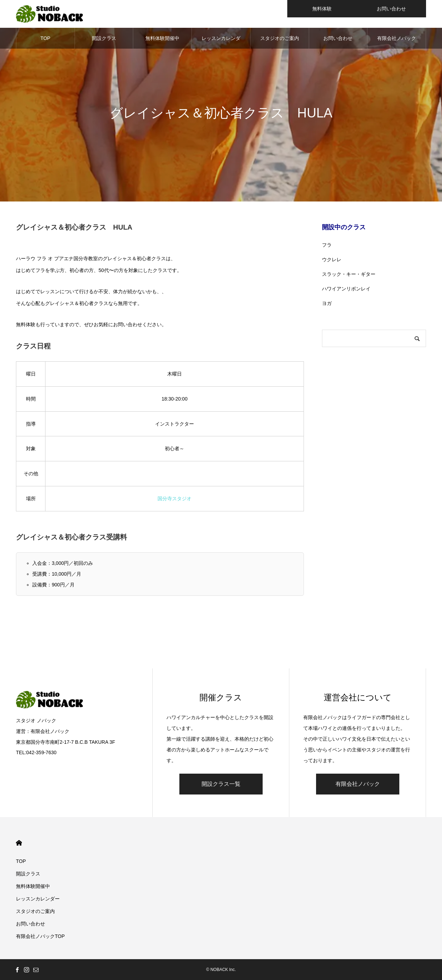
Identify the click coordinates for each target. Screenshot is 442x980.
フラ (327, 245)
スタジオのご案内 (280, 38)
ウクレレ (332, 260)
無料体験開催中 (162, 38)
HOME (19, 843)
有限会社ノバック (358, 784)
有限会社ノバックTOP (397, 42)
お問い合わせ (338, 38)
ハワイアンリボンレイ (346, 289)
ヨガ (327, 303)
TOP (46, 38)
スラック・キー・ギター (349, 274)
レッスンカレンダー (221, 42)
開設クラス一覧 (221, 784)
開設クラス (104, 38)
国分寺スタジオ (175, 499)
